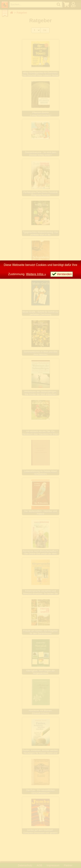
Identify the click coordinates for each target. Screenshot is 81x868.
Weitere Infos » (36, 274)
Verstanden (64, 274)
